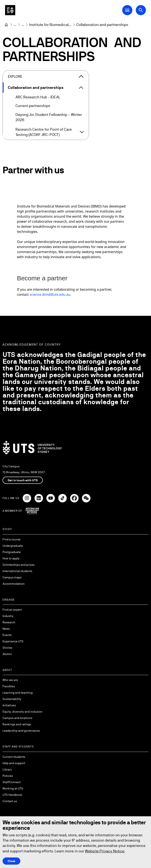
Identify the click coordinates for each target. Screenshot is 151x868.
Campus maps (12, 577)
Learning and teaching (18, 693)
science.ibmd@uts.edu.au (50, 295)
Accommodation (14, 584)
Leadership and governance (21, 731)
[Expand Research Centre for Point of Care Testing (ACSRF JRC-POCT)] (82, 132)
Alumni (7, 654)
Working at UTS (13, 788)
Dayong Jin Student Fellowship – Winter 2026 (49, 117)
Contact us (10, 801)
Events (7, 635)
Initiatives (9, 705)
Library (7, 769)
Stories (7, 648)
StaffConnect (12, 782)
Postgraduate (12, 552)
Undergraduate (13, 546)
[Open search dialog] (141, 10)
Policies (8, 776)
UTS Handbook (12, 795)
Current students (14, 757)
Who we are (10, 680)
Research (9, 622)
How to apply (11, 558)
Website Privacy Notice (105, 851)
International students (17, 571)
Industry (8, 616)
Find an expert (12, 610)
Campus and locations (17, 718)
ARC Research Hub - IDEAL (38, 97)
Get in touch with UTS (23, 480)
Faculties (9, 686)
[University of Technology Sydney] (6, 25)
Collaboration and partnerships (36, 87)
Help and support (14, 763)
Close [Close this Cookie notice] (11, 861)
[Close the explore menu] (81, 76)
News (6, 629)
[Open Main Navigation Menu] (127, 10)
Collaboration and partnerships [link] (102, 25)
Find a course (12, 539)
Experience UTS (13, 641)
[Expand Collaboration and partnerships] (81, 88)
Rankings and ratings (17, 724)
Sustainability (12, 699)
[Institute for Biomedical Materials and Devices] (50, 25)
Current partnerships (33, 106)
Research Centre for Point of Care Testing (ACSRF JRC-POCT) (44, 132)
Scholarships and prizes (19, 565)
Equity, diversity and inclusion (22, 712)
